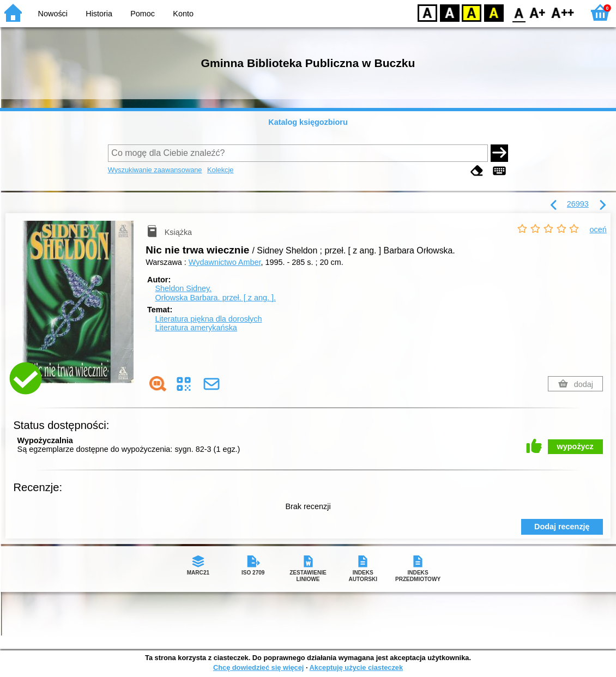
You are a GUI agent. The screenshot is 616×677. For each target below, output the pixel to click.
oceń (598, 229)
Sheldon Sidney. (183, 288)
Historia (99, 14)
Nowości (53, 14)
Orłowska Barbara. (215, 298)
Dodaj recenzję (562, 527)
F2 (563, 12)
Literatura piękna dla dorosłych (208, 319)
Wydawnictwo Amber (225, 262)
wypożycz (575, 446)
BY (494, 12)
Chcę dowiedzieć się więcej (258, 667)
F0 (519, 12)
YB (471, 12)
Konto (183, 14)
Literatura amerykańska (196, 328)
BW (450, 12)
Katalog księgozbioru (308, 122)
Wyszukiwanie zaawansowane (155, 170)
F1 (538, 12)
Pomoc (143, 14)
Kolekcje (220, 170)
